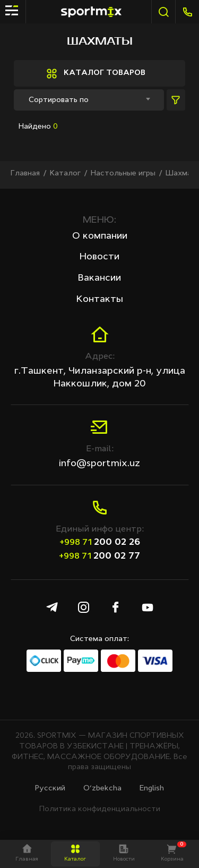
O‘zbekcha (102, 788)
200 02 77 (99, 556)
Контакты (100, 299)
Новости (99, 257)
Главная (25, 173)
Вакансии (99, 278)
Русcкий (50, 788)
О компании (100, 236)
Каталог (65, 173)
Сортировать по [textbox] (59, 100)
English (152, 788)
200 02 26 (100, 542)
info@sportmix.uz (99, 464)
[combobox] (89, 100)
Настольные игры (123, 173)
